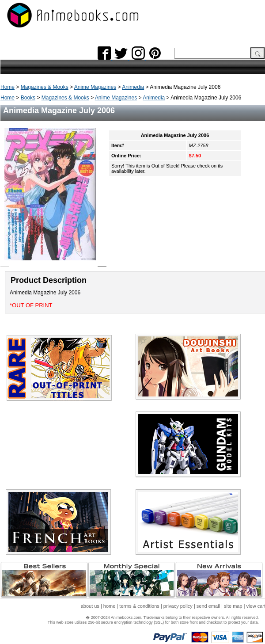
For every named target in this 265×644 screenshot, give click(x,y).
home (110, 606)
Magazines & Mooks (45, 87)
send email (208, 606)
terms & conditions (139, 606)
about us (90, 606)
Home (8, 87)
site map (233, 606)
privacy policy (178, 606)
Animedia (133, 87)
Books (28, 98)
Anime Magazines (95, 87)
